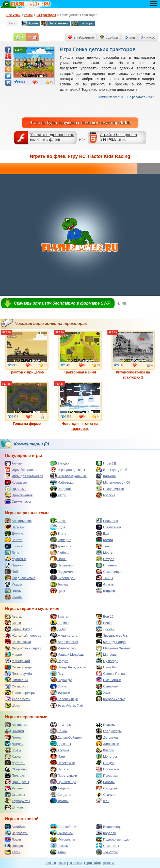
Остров (105, 559)
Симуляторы (18, 501)
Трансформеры (20, 693)
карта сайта (92, 863)
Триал (29, 23)
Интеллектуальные (68, 476)
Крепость (61, 546)
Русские (106, 495)
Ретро (58, 495)
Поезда (14, 846)
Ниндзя (105, 763)
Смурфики (16, 686)
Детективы (108, 737)
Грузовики (61, 833)
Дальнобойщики (66, 737)
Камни (104, 540)
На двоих (61, 489)
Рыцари (60, 788)
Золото (14, 540)
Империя (61, 540)
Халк (103, 693)
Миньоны (107, 654)
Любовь (60, 552)
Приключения (19, 495)
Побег (13, 572)
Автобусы (15, 827)
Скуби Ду (61, 680)
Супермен (107, 686)
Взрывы (14, 527)
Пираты (60, 769)
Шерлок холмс (111, 699)
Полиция (15, 775)
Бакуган (60, 616)
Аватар (14, 616)
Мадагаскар (63, 648)
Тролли (59, 801)
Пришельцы (63, 782)
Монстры (106, 756)
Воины (59, 731)
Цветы (13, 591)
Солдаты (61, 795)
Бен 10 (105, 616)
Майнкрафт (63, 482)
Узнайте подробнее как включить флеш (52, 137)
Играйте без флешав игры (118, 137)
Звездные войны (112, 635)
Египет (59, 533)
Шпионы (14, 807)
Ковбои (105, 750)
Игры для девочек (68, 470)
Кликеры (106, 476)
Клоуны (60, 750)
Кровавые (16, 482)
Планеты (106, 565)
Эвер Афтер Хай (67, 705)
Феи (103, 801)
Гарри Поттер (18, 629)
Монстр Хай (17, 661)
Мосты (105, 552)
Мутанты (15, 763)
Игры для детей (112, 470)
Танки (58, 852)
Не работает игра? (140, 97)
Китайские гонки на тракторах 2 (133, 355)
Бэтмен (59, 623)
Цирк (58, 591)
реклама (109, 863)
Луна (12, 552)
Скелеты (15, 795)
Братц (13, 623)
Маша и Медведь (67, 654)
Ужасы (13, 584)
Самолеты (107, 846)
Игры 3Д (106, 463)
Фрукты (105, 584)
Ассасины (16, 725)
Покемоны (107, 769)
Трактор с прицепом (27, 352)
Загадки (60, 463)
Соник (59, 686)
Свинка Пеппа (110, 674)
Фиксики (60, 693)
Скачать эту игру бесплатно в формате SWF (62, 303)
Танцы (105, 578)
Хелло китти (18, 699)
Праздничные (110, 489)
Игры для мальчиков (24, 476)
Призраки (107, 775)
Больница (107, 521)
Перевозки (62, 565)
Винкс (104, 623)
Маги (58, 756)
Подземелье (63, 572)
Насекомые (63, 763)
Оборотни (16, 769)
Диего (58, 629)
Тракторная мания (80, 352)
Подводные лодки (113, 839)
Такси (12, 852)
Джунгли (15, 533)
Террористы (17, 801)
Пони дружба (18, 674)
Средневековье (20, 578)
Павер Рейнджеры (68, 667)
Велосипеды (109, 827)
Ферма (59, 584)
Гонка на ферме (27, 404)
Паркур (14, 565)
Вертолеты (16, 833)
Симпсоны (16, 680)
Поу (57, 674)
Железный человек (23, 635)
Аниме (13, 463)
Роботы (105, 782)
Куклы (13, 756)
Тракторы (82, 23)
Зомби (13, 750)
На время (15, 489)
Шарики (106, 591)
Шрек (12, 705)
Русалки (14, 788)
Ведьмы (106, 725)
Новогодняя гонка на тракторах (80, 406)
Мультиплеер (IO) (113, 482)
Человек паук (64, 699)
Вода (58, 527)
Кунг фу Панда (111, 642)
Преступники (64, 775)
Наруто (59, 661)
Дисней (105, 629)
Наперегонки (54, 23)
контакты (75, 863)
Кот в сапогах (64, 642)
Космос (14, 546)
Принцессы (17, 782)
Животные (108, 744)
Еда (103, 533)
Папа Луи (107, 667)
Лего (103, 546)
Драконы (61, 744)
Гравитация (108, 527)
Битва (58, 521)
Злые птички (18, 642)
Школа (13, 597)
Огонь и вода (18, 667)
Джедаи (14, 744)
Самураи (106, 788)
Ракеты (59, 846)
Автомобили (63, 827)
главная (50, 863)
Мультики (15, 559)
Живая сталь (64, 635)
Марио (13, 654)
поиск (62, 863)
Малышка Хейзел (113, 648)
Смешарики (109, 680)
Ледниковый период (23, 648)
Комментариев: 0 (111, 97)
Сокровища (108, 572)
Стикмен (106, 795)
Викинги (14, 731)
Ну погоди (107, 661)
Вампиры (61, 725)
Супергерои (63, 578)
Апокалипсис (18, 521)
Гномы (13, 737)
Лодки (13, 839)
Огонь (58, 559)
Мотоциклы (62, 839)
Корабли (106, 833)
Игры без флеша (21, 470)
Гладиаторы (109, 731)
